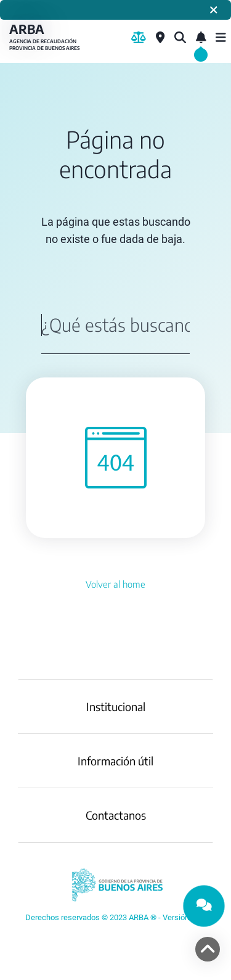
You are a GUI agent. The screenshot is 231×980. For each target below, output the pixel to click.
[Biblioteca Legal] (139, 38)
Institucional (116, 706)
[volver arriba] (208, 949)
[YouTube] (115, 918)
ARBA (46, 37)
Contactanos (116, 815)
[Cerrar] (214, 10)
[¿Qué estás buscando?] (180, 38)
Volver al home (115, 584)
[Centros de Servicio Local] (160, 38)
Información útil (115, 761)
